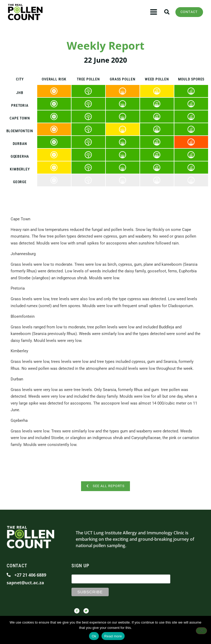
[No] (201, 631)
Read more (113, 636)
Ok (94, 636)
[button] (154, 12)
